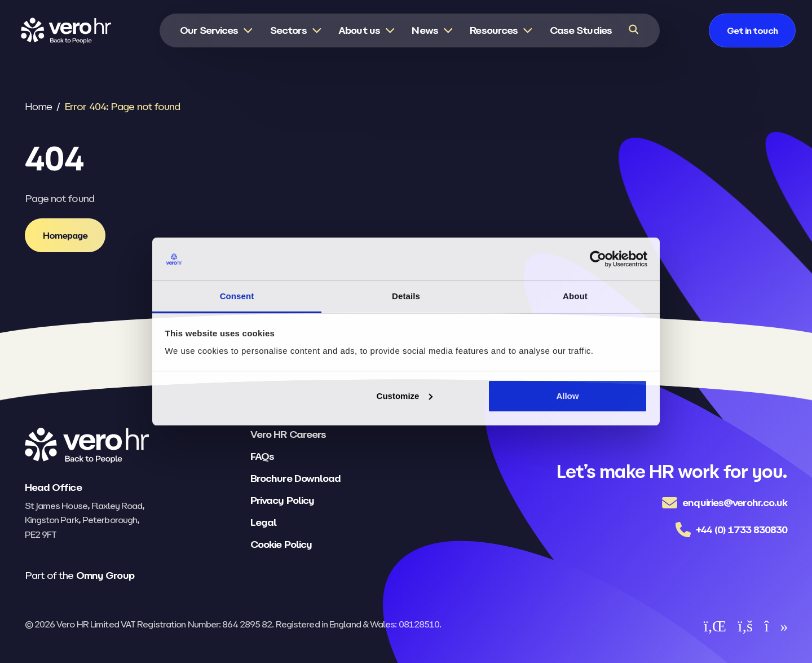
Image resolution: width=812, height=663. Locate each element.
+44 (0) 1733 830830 (742, 530)
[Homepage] (65, 235)
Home (38, 106)
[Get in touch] (752, 30)
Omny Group (105, 575)
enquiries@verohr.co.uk (735, 502)
